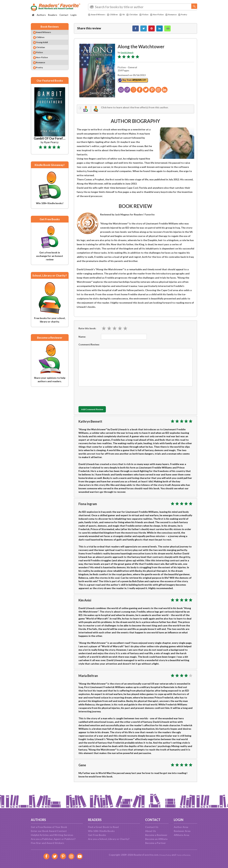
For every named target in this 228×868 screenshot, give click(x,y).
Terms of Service (185, 855)
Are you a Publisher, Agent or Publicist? (53, 839)
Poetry (93, 18)
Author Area (181, 827)
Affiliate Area (181, 835)
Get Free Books (97, 835)
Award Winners (98, 15)
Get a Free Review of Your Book (49, 827)
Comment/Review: (89, 348)
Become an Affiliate (156, 839)
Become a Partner (155, 843)
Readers (53, 15)
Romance (182, 15)
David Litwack (129, 54)
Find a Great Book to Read (103, 827)
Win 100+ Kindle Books (101, 831)
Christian (137, 15)
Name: (82, 340)
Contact (64, 15)
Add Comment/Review (99, 413)
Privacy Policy (163, 855)
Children (116, 15)
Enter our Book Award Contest (49, 831)
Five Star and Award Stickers (47, 843)
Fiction (151, 15)
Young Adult (46, 47)
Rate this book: (87, 332)
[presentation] (105, 399)
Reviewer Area (182, 831)
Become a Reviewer (156, 835)
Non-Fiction (166, 15)
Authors (41, 15)
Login (74, 15)
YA (126, 15)
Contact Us (152, 827)
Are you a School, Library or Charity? (109, 839)
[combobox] (143, 7)
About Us (151, 831)
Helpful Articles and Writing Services (52, 835)
